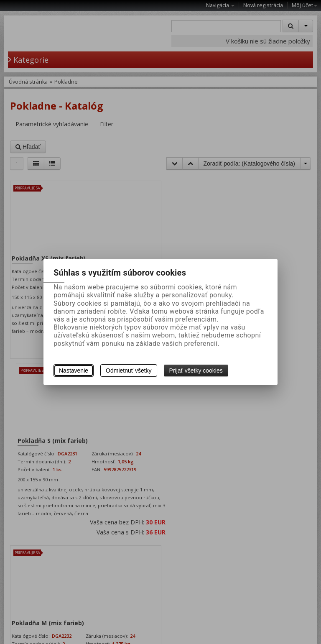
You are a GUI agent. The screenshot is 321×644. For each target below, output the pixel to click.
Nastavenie (74, 371)
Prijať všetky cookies (196, 371)
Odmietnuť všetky (129, 371)
